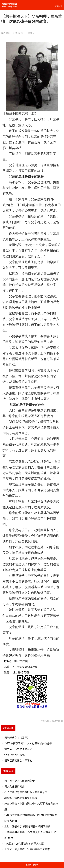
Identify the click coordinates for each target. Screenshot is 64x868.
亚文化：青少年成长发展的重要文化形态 (27, 849)
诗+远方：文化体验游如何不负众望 (24, 844)
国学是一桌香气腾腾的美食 (20, 781)
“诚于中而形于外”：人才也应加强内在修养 (28, 744)
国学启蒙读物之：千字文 (18, 761)
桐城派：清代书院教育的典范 (21, 798)
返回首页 (59, 6)
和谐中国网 (32, 865)
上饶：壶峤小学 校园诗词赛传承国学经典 (27, 827)
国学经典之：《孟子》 (17, 738)
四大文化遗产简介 (15, 787)
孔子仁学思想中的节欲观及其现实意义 (26, 792)
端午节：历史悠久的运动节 (20, 749)
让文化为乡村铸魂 (15, 755)
